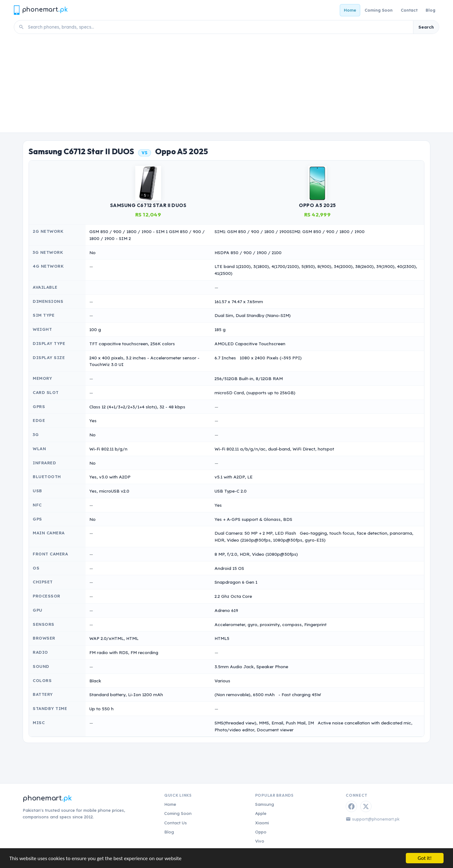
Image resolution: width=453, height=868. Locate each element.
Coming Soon (379, 10)
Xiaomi (262, 823)
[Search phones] (219, 27)
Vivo (260, 841)
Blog (431, 10)
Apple (261, 813)
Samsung (265, 804)
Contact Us (176, 823)
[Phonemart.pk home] (41, 10)
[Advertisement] (226, 85)
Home (350, 10)
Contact (409, 10)
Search (426, 27)
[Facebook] (351, 806)
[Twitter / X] (366, 806)
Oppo (261, 832)
